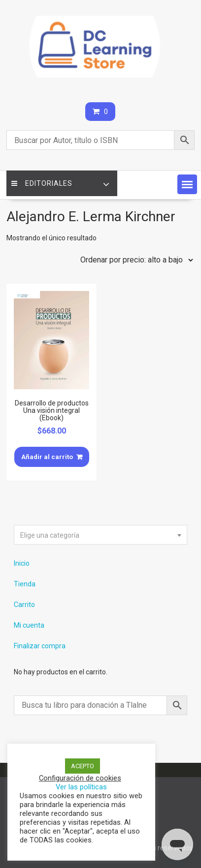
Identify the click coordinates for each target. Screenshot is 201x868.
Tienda (25, 584)
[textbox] (100, 535)
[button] (187, 184)
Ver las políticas (81, 787)
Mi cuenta (29, 625)
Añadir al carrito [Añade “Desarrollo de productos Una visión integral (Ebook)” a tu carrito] (47, 457)
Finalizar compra (40, 646)
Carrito (24, 605)
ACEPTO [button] (83, 766)
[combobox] (100, 535)
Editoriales (42, 183)
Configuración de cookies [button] (80, 778)
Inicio (22, 563)
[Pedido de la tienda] (134, 260)
